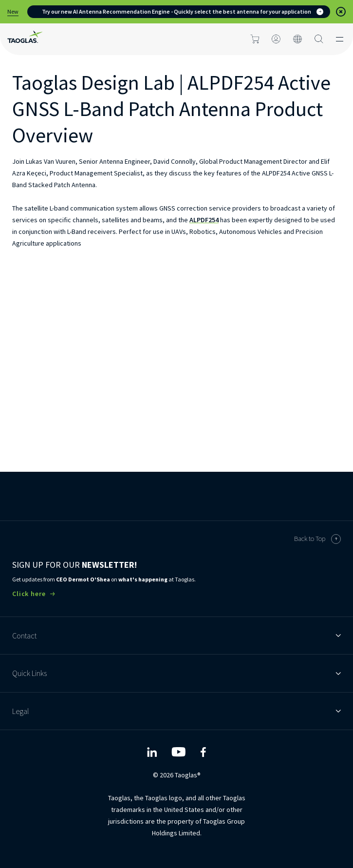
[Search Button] (319, 39)
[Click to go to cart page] (255, 39)
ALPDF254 (204, 220)
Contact (176, 636)
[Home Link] (25, 39)
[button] (341, 12)
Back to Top (317, 539)
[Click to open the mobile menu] (340, 39)
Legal (176, 711)
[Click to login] (276, 39)
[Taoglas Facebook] (203, 752)
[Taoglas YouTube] (178, 752)
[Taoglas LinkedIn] (152, 752)
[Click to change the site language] (297, 39)
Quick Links (176, 673)
